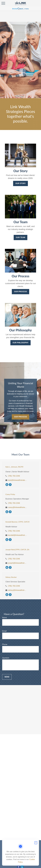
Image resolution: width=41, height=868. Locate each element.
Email (4, 631)
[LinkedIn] (7, 485)
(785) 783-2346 (14, 476)
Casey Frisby (10, 494)
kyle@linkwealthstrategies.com (18, 480)
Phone (5, 644)
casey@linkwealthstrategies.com (18, 507)
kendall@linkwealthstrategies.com (18, 535)
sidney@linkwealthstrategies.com (18, 590)
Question (6, 658)
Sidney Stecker (11, 577)
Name (5, 618)
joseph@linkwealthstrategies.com (18, 563)
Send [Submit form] (7, 677)
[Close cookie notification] (36, 843)
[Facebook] (10, 485)
